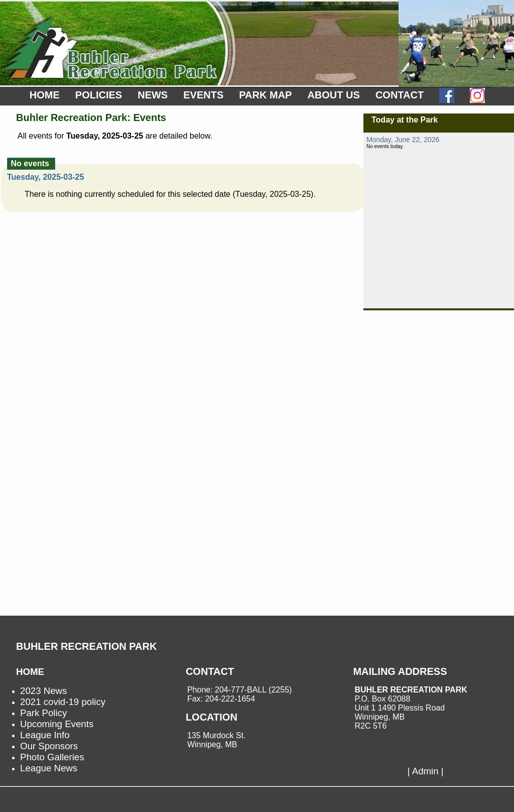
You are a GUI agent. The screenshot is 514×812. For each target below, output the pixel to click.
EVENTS (203, 95)
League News (49, 768)
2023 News (43, 691)
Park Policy (43, 713)
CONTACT (400, 95)
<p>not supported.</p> (439, 220)
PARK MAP (265, 95)
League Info (45, 735)
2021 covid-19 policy (63, 702)
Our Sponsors (49, 746)
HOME (45, 95)
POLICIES (99, 95)
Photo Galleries (52, 757)
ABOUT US (333, 95)
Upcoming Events (57, 724)
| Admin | (426, 771)
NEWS (153, 95)
